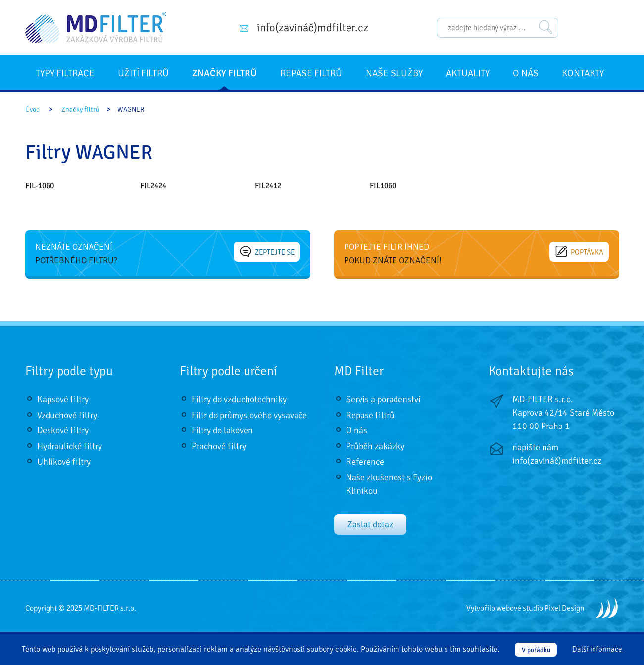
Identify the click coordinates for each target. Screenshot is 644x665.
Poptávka (580, 252)
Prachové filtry (219, 446)
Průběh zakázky (375, 446)
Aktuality (468, 73)
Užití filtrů (143, 73)
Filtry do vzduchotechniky (239, 399)
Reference (365, 462)
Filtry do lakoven (222, 430)
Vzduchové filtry (67, 415)
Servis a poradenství (383, 399)
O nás (526, 73)
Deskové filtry (63, 430)
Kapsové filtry (63, 399)
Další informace (597, 650)
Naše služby (394, 73)
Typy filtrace (65, 73)
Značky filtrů (224, 73)
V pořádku (536, 650)
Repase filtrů (311, 73)
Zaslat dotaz (370, 524)
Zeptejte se (267, 252)
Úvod (32, 110)
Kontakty (583, 73)
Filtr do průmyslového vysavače (249, 415)
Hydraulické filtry (70, 446)
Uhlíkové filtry (64, 462)
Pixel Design (565, 608)
